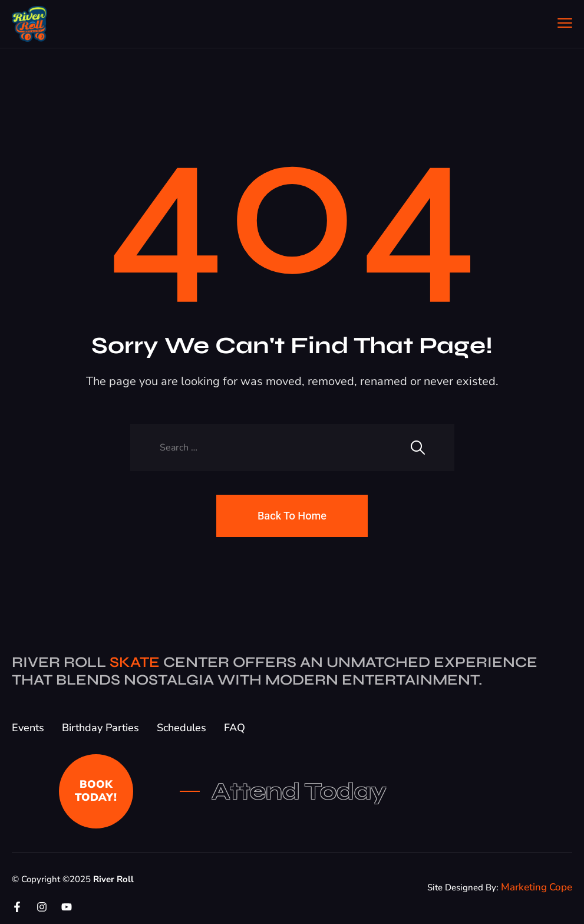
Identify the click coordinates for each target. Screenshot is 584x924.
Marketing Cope (537, 887)
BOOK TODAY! (96, 791)
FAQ (235, 728)
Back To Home (292, 516)
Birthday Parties (100, 728)
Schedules (182, 728)
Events (28, 728)
